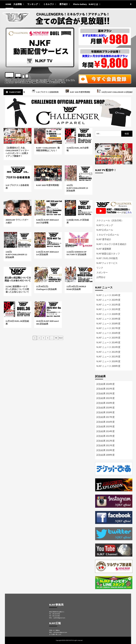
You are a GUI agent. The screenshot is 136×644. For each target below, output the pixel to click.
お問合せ (101, 277)
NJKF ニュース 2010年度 (108, 361)
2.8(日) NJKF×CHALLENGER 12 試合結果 (16, 255)
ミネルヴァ (50, 4)
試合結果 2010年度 (106, 450)
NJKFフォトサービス (107, 263)
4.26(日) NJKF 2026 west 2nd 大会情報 (47, 221)
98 (56, 338)
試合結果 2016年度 (106, 422)
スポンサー (102, 273)
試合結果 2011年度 (106, 445)
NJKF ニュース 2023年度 (108, 300)
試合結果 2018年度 (106, 412)
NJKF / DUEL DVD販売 (107, 258)
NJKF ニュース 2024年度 (108, 295)
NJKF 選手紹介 (104, 239)
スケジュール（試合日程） (110, 220)
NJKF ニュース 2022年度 (108, 305)
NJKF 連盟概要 (104, 249)
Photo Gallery (80, 4)
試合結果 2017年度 (106, 417)
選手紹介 (65, 4)
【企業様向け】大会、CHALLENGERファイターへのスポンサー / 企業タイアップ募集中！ (17, 152)
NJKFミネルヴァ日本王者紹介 (111, 244)
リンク (100, 268)
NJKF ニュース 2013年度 (108, 347)
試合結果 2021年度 (106, 398)
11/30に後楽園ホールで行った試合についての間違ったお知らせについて (17, 289)
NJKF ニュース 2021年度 (108, 309)
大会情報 (19, 4)
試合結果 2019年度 (106, 408)
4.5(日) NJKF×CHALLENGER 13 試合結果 (77, 188)
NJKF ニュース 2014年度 (108, 342)
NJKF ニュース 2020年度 (108, 314)
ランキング (34, 4)
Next (61, 338)
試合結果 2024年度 (106, 384)
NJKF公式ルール (105, 230)
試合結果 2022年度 (106, 393)
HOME (8, 4)
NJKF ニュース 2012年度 (108, 352)
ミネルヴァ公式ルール (108, 235)
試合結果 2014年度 (106, 431)
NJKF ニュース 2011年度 (108, 357)
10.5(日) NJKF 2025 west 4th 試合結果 (47, 322)
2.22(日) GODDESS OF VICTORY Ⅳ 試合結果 (76, 253)
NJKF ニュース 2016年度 (108, 333)
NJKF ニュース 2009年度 (108, 366)
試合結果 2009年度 (106, 455)
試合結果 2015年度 (106, 426)
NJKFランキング (105, 225)
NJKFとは (95, 4)
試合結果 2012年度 (106, 441)
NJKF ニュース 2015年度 (108, 338)
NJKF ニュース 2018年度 (108, 324)
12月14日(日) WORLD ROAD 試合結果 (76, 288)
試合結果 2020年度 (106, 403)
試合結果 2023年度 (106, 389)
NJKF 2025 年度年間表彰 (81, 92)
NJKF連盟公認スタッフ (108, 254)
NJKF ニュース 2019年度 (108, 319)
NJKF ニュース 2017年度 (108, 328)
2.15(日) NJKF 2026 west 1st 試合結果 (47, 253)
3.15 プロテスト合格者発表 (49, 92)
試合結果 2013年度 (106, 436)
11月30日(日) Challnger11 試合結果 (46, 288)
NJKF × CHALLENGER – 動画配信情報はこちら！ (48, 149)
